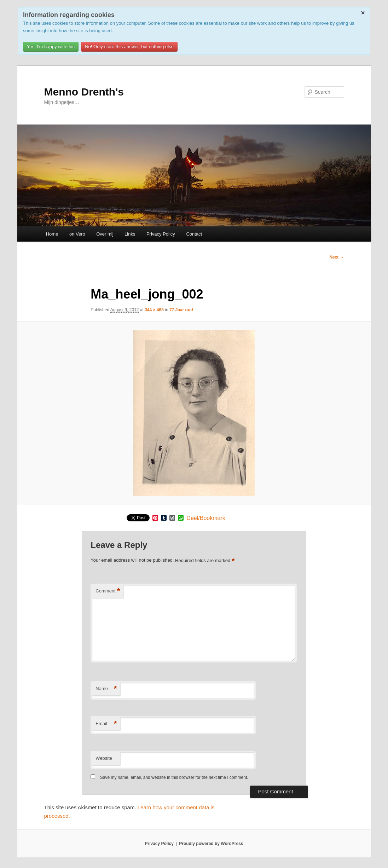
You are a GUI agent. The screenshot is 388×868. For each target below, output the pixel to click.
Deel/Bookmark (206, 518)
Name (106, 689)
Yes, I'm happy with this (51, 47)
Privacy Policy (161, 234)
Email (106, 724)
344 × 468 (154, 310)
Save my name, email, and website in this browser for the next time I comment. (174, 777)
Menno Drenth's (84, 92)
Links (130, 234)
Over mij (105, 234)
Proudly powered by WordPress (211, 844)
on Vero (77, 234)
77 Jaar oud (181, 310)
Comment (108, 591)
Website (104, 758)
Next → (337, 257)
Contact (194, 234)
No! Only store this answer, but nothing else (129, 47)
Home (52, 234)
